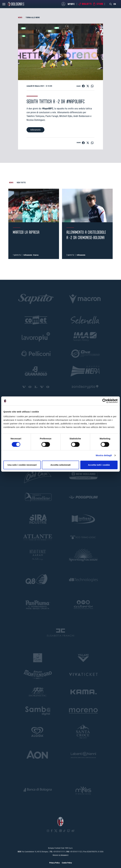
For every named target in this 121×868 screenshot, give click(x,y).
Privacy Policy (54, 863)
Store (100, 4)
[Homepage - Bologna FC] (16, 4)
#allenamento (35, 130)
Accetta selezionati (60, 465)
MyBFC (71, 4)
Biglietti (87, 4)
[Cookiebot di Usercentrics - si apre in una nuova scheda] (105, 401)
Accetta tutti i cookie (99, 465)
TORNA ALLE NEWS (33, 18)
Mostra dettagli (104, 455)
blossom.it (65, 855)
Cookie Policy (67, 863)
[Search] (111, 4)
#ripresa (36, 255)
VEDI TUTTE (21, 183)
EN (115, 4)
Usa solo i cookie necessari (22, 465)
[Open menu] (4, 5)
